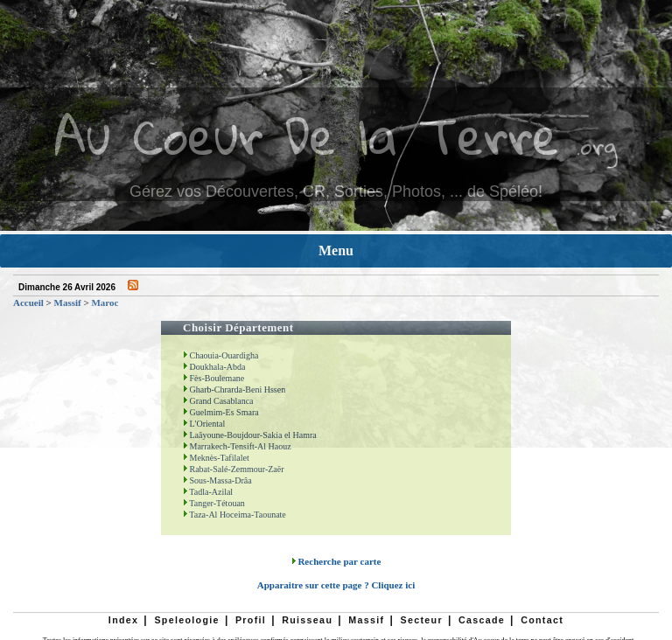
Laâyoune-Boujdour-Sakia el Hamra (250, 435)
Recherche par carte (336, 561)
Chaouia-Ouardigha (220, 355)
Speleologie (186, 620)
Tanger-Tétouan (214, 503)
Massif (68, 303)
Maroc (105, 303)
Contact (542, 620)
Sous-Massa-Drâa (217, 480)
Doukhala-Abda (214, 367)
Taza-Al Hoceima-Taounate (234, 515)
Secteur (421, 620)
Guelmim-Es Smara (221, 412)
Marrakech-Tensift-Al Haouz (237, 446)
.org (597, 146)
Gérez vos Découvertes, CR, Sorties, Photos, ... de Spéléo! (336, 191)
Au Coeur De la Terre (307, 135)
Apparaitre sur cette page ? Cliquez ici (336, 585)
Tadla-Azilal (208, 492)
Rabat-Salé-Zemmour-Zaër (234, 469)
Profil (251, 620)
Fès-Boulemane (213, 378)
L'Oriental (204, 424)
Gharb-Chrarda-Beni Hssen (234, 390)
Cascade (482, 620)
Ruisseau (307, 620)
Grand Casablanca (218, 401)
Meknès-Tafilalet (216, 458)
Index (124, 620)
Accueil (28, 303)
